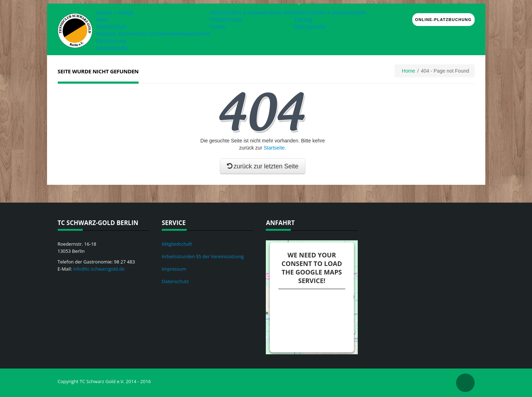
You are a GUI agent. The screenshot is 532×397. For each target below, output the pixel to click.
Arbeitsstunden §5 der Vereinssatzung (203, 256)
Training (303, 20)
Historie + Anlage (115, 12)
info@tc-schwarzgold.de (99, 269)
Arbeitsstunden (112, 48)
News (102, 20)
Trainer (218, 27)
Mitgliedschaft (111, 27)
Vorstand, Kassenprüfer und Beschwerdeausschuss (153, 34)
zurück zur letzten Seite (263, 166)
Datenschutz (175, 281)
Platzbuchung (111, 41)
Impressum (174, 269)
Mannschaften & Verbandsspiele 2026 (252, 12)
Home (409, 71)
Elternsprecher (310, 27)
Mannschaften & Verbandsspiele (330, 12)
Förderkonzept (226, 20)
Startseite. (275, 148)
